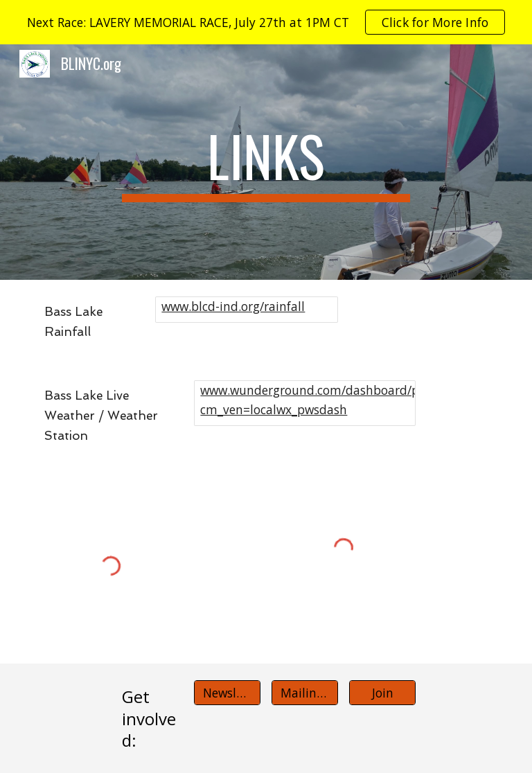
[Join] (382, 693)
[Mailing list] (304, 693)
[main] (266, 162)
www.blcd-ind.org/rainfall (233, 306)
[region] (266, 22)
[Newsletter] (227, 693)
